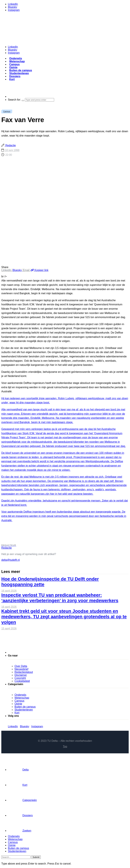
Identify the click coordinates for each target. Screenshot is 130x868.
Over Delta (21, 666)
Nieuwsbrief (21, 669)
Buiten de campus (21, 70)
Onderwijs (16, 58)
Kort (12, 79)
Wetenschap (17, 61)
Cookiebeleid (22, 681)
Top (65, 746)
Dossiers (15, 76)
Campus (14, 64)
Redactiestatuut (24, 672)
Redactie (10, 145)
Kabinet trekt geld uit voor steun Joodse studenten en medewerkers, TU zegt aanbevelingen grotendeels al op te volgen (64, 617)
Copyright (20, 678)
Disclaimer (21, 675)
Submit (36, 857)
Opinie (13, 67)
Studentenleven (19, 73)
